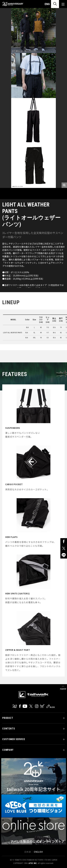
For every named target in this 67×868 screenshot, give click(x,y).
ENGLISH (38, 852)
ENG (47, 4)
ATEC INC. (33, 863)
